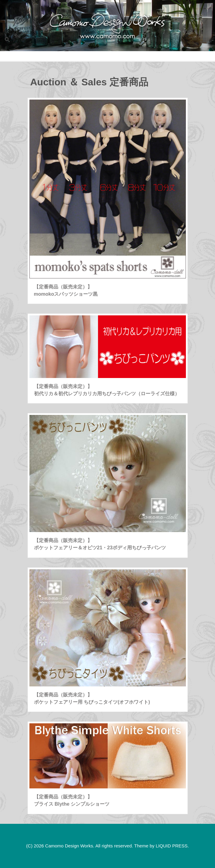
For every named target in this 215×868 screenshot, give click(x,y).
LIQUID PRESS (171, 846)
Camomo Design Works (69, 846)
